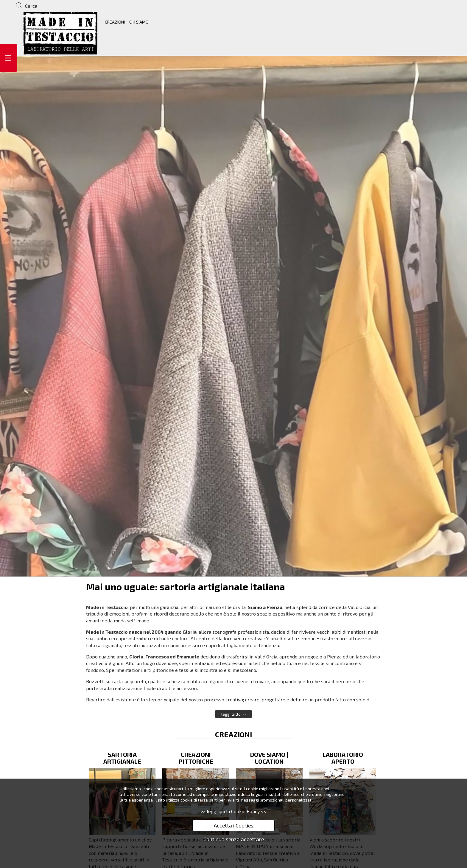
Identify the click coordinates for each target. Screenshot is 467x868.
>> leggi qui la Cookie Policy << (233, 811)
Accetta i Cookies (234, 825)
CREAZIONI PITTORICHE (196, 758)
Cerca (31, 6)
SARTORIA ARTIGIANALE (122, 758)
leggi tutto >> (233, 714)
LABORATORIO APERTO (343, 758)
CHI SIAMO (139, 22)
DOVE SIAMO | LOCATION (269, 758)
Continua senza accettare (234, 839)
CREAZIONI (115, 22)
